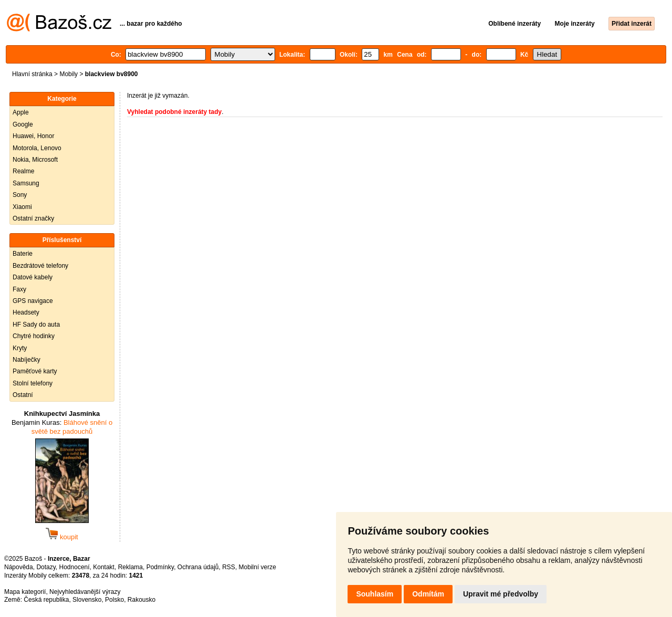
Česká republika (46, 600)
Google (23, 124)
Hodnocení (75, 567)
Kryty (20, 348)
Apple (21, 112)
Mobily (69, 74)
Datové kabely (33, 277)
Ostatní (23, 395)
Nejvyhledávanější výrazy (85, 592)
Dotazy (46, 567)
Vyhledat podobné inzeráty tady (174, 112)
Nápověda (19, 567)
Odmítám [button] (428, 594)
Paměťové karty (35, 371)
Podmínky (160, 567)
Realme (23, 171)
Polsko (114, 600)
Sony (20, 195)
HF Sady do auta (36, 325)
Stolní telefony (33, 383)
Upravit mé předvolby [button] (501, 594)
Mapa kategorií (25, 592)
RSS (229, 567)
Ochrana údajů (198, 567)
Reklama (130, 567)
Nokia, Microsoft (35, 160)
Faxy (19, 289)
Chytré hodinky (34, 336)
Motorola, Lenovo (37, 148)
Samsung (26, 183)
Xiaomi (22, 207)
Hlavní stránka (32, 74)
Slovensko (87, 600)
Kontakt (104, 567)
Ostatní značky (33, 218)
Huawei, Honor (33, 136)
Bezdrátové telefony (40, 266)
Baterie (23, 254)
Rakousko (141, 600)
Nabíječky (27, 360)
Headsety (26, 312)
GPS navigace (33, 301)
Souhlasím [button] (375, 594)
